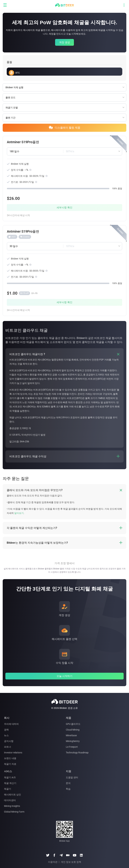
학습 (68, 789)
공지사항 (9, 741)
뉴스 (6, 735)
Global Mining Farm (14, 812)
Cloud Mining (73, 730)
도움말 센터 (72, 777)
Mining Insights (12, 806)
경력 (6, 730)
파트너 (8, 747)
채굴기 (8, 789)
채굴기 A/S (10, 777)
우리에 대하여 (11, 724)
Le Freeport (72, 747)
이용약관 (53, 862)
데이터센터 (10, 800)
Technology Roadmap (77, 753)
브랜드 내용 (10, 758)
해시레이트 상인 (13, 795)
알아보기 (19, 513)
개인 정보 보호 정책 (71, 862)
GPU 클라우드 (73, 724)
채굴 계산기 (10, 783)
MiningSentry (73, 741)
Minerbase (71, 735)
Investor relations (13, 753)
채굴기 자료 (10, 764)
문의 (68, 783)
